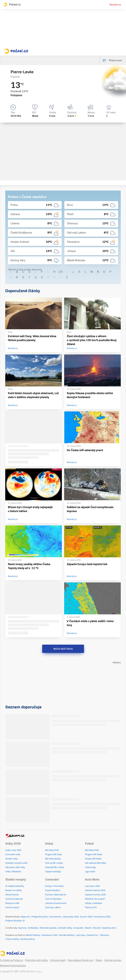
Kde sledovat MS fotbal (95, 863)
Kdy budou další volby (15, 867)
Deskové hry (93, 935)
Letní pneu (81, 935)
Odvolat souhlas (113, 960)
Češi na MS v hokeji (54, 863)
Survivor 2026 (86, 917)
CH (61, 272)
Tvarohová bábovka (14, 899)
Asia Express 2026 (102, 917)
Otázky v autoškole (94, 903)
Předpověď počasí (39, 917)
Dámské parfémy (67, 935)
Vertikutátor (33, 928)
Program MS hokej (53, 854)
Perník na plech (12, 908)
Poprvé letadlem (53, 890)
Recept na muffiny (14, 890)
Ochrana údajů (58, 960)
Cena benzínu (55, 917)
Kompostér (78, 928)
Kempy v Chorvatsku (54, 886)
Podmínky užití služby (37, 960)
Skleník (88, 928)
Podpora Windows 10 (15, 921)
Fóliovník (96, 928)
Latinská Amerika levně (56, 903)
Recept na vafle (12, 903)
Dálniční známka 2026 (95, 890)
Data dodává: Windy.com (81, 960)
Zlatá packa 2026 (71, 917)
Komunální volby (13, 854)
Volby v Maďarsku (13, 872)
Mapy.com (25, 917)
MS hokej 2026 (52, 850)
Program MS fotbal (94, 854)
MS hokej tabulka (53, 859)
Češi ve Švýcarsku (53, 899)
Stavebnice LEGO (50, 935)
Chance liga (90, 867)
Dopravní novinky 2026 (95, 895)
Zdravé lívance (12, 895)
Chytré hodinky (12, 939)
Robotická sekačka (48, 928)
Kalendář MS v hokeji (55, 867)
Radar (99, 960)
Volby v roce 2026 (13, 850)
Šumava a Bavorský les (56, 895)
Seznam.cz (115, 5)
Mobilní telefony (33, 935)
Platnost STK (91, 908)
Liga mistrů (90, 872)
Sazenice (22, 928)
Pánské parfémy (28, 939)
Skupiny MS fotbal (93, 859)
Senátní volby (11, 859)
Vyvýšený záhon (109, 928)
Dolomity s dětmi (53, 908)
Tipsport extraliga (53, 872)
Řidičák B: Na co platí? (95, 899)
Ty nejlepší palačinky (15, 886)
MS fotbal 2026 (92, 850)
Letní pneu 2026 (92, 886)
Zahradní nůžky (65, 928)
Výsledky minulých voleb (16, 863)
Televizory (104, 935)
